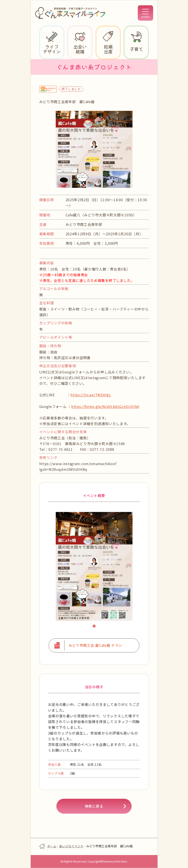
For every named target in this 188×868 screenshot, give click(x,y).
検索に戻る (94, 806)
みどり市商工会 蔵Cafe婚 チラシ (95, 645)
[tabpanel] (94, 566)
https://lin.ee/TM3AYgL (91, 395)
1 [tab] (95, 627)
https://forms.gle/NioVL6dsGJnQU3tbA (106, 406)
